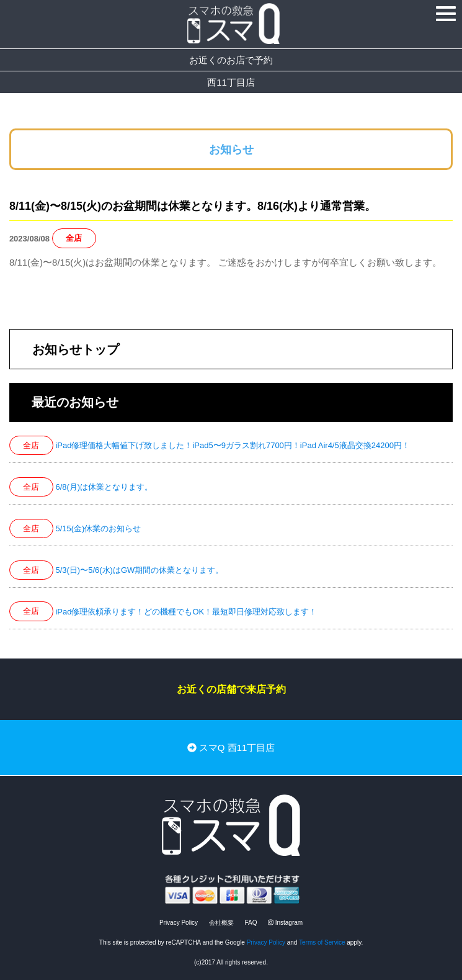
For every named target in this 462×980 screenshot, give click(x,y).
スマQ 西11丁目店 (231, 748)
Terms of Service (322, 942)
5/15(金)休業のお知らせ (98, 528)
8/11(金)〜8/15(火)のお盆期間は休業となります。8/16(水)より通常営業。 (193, 206)
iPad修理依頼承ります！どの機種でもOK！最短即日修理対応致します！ (186, 612)
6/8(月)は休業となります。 (104, 487)
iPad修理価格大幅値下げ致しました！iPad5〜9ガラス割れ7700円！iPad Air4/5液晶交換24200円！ (232, 445)
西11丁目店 (231, 82)
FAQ (251, 923)
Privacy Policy (179, 923)
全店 (74, 239)
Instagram (285, 923)
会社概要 (221, 923)
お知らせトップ (76, 349)
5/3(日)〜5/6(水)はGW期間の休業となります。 (139, 570)
